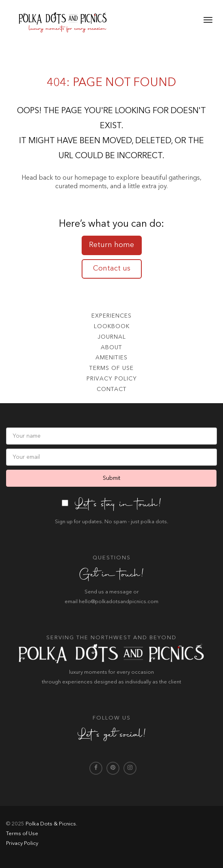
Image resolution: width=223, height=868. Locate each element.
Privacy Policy (112, 379)
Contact (112, 389)
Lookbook (112, 327)
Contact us (112, 269)
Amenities (111, 358)
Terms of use (111, 368)
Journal (112, 337)
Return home (111, 245)
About (111, 348)
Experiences (111, 316)
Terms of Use (22, 834)
